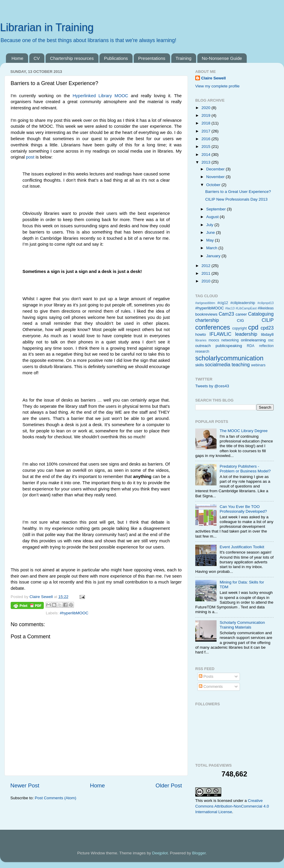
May (210, 240)
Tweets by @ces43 (212, 386)
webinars (258, 365)
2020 (206, 108)
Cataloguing (261, 314)
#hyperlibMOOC (74, 613)
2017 (206, 131)
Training (184, 58)
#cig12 (223, 303)
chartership (207, 320)
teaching (241, 365)
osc (271, 340)
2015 (206, 147)
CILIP (268, 320)
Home (17, 58)
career (241, 314)
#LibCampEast (246, 308)
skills (200, 365)
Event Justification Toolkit (242, 547)
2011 (206, 273)
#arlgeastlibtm (205, 303)
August (213, 217)
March (212, 248)
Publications (116, 58)
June (211, 232)
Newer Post (25, 785)
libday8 (267, 334)
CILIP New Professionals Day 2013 (237, 199)
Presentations (152, 58)
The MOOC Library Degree (243, 431)
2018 (206, 123)
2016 (206, 139)
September (217, 209)
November (216, 177)
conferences (213, 327)
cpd (253, 327)
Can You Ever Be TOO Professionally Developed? (243, 509)
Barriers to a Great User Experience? (238, 192)
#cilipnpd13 (266, 303)
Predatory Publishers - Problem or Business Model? (245, 469)
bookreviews (206, 314)
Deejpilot (160, 853)
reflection (266, 346)
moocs (214, 340)
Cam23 (226, 314)
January (214, 256)
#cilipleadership (243, 303)
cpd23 (267, 328)
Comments (211, 686)
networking (230, 340)
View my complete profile (217, 86)
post (30, 157)
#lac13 (230, 308)
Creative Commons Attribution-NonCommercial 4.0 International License (232, 806)
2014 (206, 155)
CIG (241, 320)
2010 (206, 281)
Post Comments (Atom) (56, 798)
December (216, 169)
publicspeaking (229, 346)
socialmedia (218, 365)
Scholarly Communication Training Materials (242, 625)
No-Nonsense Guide (222, 58)
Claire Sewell (213, 78)
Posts (206, 676)
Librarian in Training (47, 27)
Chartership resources (72, 58)
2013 (206, 162)
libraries (201, 340)
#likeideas (266, 308)
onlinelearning (253, 340)
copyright (239, 328)
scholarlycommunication (229, 358)
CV (37, 58)
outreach (203, 346)
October (214, 185)
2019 (206, 115)
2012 (206, 266)
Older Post (169, 785)
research (202, 351)
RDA (251, 346)
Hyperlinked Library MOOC (100, 96)
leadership (246, 334)
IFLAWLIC (220, 334)
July (210, 225)
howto (201, 334)
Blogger (199, 853)
